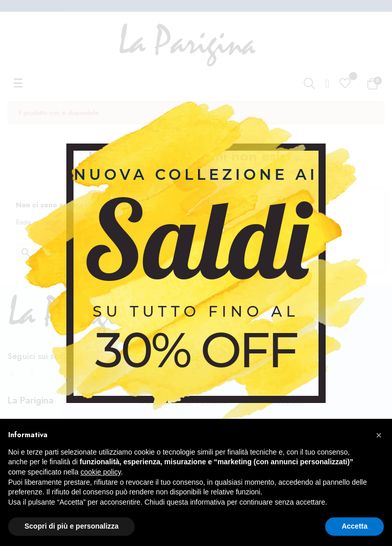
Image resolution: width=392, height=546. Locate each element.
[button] (379, 435)
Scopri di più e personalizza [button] (71, 526)
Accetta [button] (354, 526)
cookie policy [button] (101, 472)
